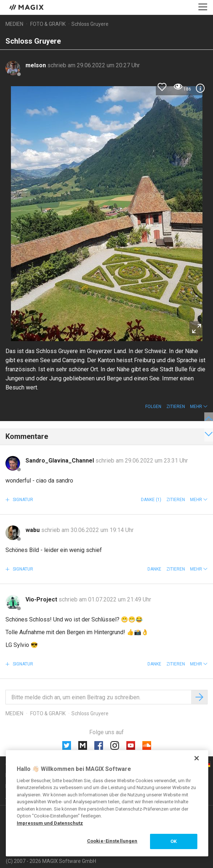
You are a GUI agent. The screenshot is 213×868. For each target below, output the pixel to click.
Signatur (22, 500)
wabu (33, 530)
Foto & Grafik (48, 24)
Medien (14, 24)
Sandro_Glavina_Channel (60, 461)
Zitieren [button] (176, 407)
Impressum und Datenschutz (50, 823)
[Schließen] (197, 758)
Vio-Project (42, 599)
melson (36, 65)
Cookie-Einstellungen (112, 841)
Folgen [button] (153, 407)
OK (173, 841)
